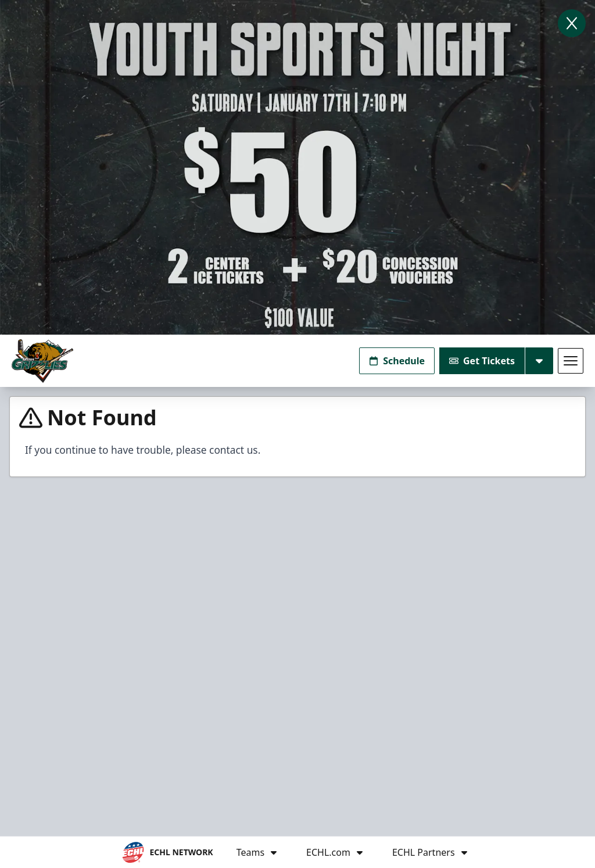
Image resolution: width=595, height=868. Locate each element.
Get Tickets (482, 361)
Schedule (397, 361)
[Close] (572, 23)
